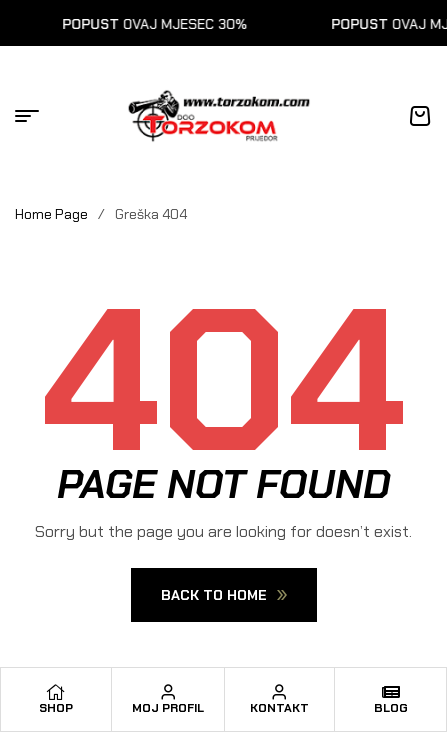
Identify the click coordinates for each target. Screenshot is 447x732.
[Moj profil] (168, 692)
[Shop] (56, 692)
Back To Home (224, 595)
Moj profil (168, 708)
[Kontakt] (279, 692)
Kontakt (279, 708)
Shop (56, 708)
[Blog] (391, 692)
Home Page (51, 214)
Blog (391, 708)
